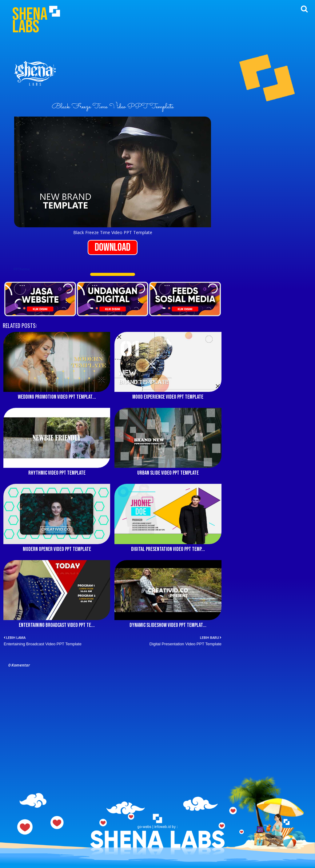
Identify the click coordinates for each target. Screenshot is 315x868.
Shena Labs (30, 21)
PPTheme (22, 269)
